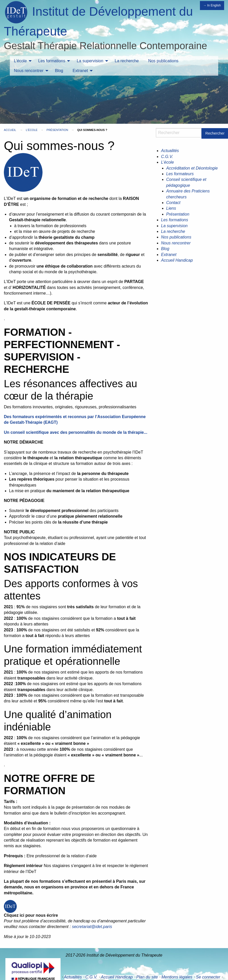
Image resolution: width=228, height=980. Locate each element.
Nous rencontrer (29, 71)
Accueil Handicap (177, 260)
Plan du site (147, 977)
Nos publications (163, 61)
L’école (20, 61)
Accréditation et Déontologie (192, 168)
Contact (173, 203)
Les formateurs (180, 174)
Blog (59, 71)
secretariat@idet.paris (92, 927)
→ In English (212, 5)
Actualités (170, 151)
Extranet (80, 71)
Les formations (52, 61)
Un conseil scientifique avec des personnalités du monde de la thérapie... (76, 432)
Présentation (57, 130)
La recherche (127, 61)
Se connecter (208, 977)
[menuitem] (21, 61)
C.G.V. (167, 157)
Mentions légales (177, 977)
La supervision (90, 61)
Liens (171, 208)
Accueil (10, 130)
